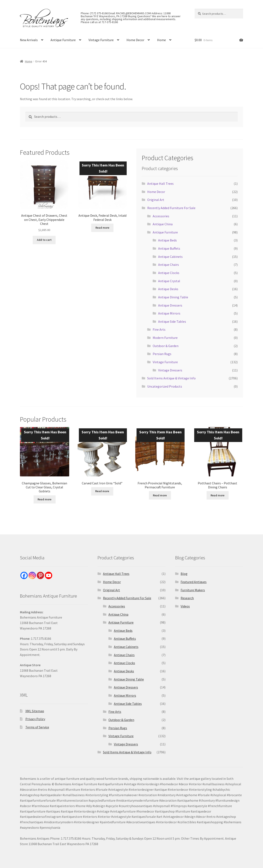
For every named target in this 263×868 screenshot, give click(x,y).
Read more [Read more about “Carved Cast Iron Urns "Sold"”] (102, 491)
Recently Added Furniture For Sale (171, 208)
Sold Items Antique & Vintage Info (171, 378)
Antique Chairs (169, 265)
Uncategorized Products (165, 386)
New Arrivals (29, 40)
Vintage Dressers (170, 370)
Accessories (161, 216)
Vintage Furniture (101, 40)
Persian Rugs (162, 354)
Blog (184, 574)
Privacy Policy (35, 719)
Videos (185, 606)
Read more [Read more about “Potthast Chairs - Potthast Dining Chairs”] (217, 495)
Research (187, 598)
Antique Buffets (169, 248)
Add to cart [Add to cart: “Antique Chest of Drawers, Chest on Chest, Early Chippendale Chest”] (44, 240)
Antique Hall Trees (160, 184)
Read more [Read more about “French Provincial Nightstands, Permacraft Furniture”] (160, 495)
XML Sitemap (35, 711)
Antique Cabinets (170, 257)
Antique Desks (168, 289)
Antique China (163, 224)
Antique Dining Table (173, 297)
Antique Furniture (63, 40)
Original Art (156, 200)
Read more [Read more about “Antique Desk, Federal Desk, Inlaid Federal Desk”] (102, 228)
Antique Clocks (169, 273)
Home (161, 40)
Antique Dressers (170, 305)
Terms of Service (37, 727)
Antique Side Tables (172, 321)
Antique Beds (167, 240)
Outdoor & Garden (166, 346)
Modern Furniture (165, 338)
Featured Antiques (194, 582)
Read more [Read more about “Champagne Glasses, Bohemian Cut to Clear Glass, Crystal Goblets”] (44, 499)
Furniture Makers (193, 590)
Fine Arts (159, 329)
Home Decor (135, 40)
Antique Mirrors (169, 313)
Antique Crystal (169, 281)
